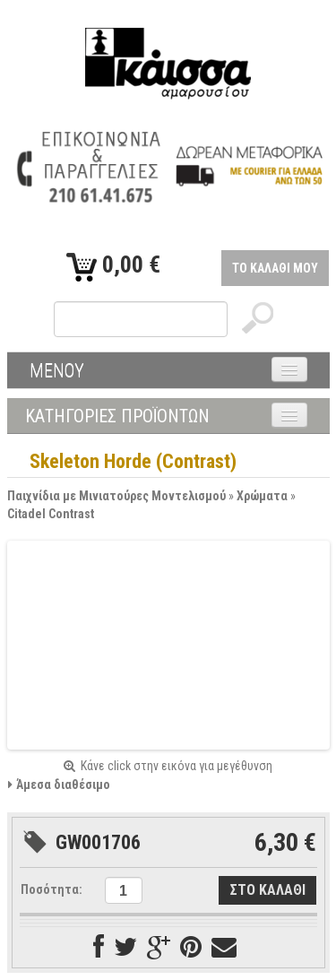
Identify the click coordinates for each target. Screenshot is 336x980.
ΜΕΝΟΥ (57, 370)
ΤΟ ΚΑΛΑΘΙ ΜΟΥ (275, 268)
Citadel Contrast (51, 514)
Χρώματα (262, 496)
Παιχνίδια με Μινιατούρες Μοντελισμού (116, 496)
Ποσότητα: (52, 889)
